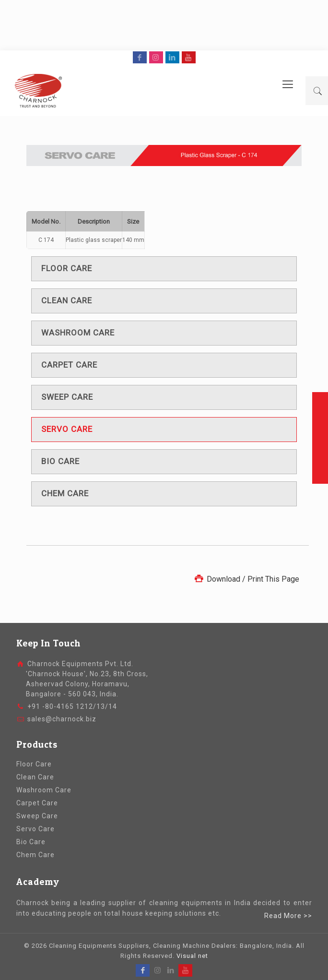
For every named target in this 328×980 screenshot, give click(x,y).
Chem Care (35, 855)
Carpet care (69, 365)
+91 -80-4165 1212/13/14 (72, 706)
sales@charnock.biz (62, 719)
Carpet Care (37, 803)
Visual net (192, 956)
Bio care (60, 461)
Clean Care (35, 777)
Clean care (67, 300)
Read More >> (288, 916)
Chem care (65, 493)
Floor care (67, 268)
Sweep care (67, 397)
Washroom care (78, 333)
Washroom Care (44, 790)
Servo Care (35, 829)
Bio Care (31, 842)
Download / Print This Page (246, 579)
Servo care (67, 429)
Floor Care (34, 764)
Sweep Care (37, 816)
